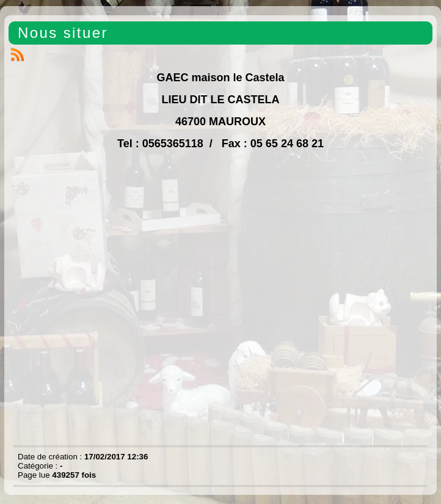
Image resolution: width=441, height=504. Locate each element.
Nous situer (63, 33)
